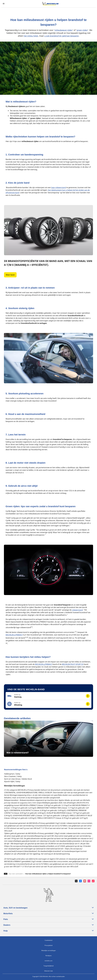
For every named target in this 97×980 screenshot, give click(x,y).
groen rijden (82, 30)
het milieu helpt (31, 36)
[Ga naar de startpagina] (50, 4)
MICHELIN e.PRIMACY (14, 635)
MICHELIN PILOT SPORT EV (73, 664)
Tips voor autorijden (16, 874)
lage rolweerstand (59, 187)
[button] (49, 696)
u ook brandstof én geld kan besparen (62, 36)
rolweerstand (77, 610)
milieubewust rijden (64, 30)
